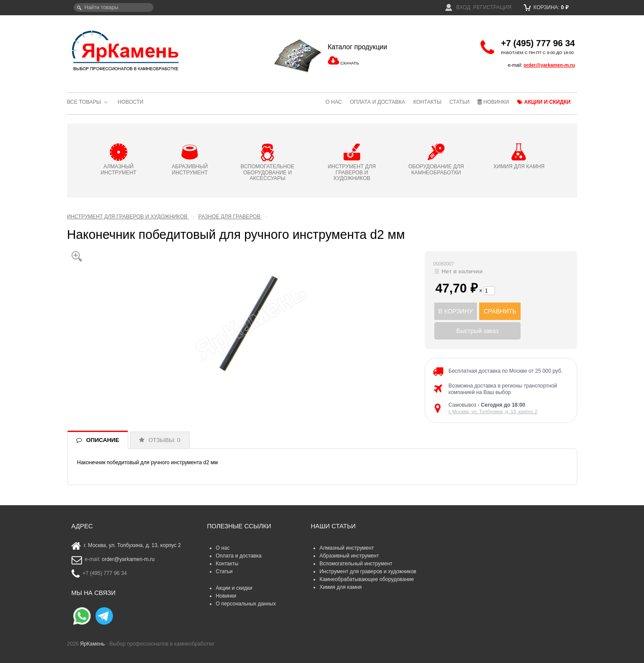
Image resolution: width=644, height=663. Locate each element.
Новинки (493, 102)
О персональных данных (246, 604)
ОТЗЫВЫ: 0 (165, 440)
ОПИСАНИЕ (103, 440)
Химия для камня (341, 587)
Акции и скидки (544, 102)
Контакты (428, 102)
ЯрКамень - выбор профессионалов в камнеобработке (126, 50)
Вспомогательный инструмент (356, 564)
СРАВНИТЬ (500, 311)
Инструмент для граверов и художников (368, 571)
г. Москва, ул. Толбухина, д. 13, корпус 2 (493, 411)
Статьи (460, 102)
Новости (131, 102)
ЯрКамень (93, 644)
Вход (458, 7)
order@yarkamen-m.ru (549, 65)
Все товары (84, 102)
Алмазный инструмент (347, 548)
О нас (334, 102)
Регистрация (492, 7)
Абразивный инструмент (349, 556)
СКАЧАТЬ (350, 63)
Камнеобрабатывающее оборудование (367, 579)
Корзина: (546, 7)
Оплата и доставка (377, 102)
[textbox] (114, 7)
